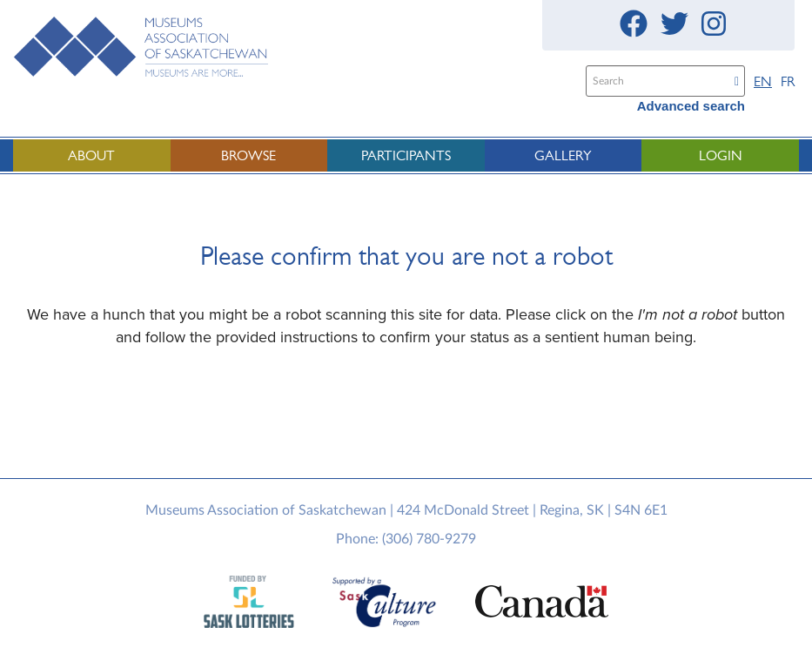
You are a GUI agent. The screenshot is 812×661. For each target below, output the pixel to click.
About (91, 155)
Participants (406, 155)
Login (721, 155)
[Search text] (656, 81)
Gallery (563, 155)
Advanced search (691, 106)
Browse (248, 155)
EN (763, 81)
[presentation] (420, 417)
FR (788, 81)
